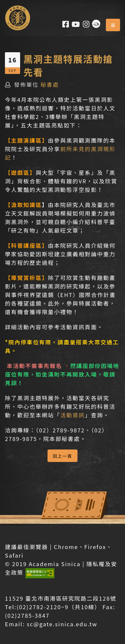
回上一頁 (62, 456)
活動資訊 (73, 415)
